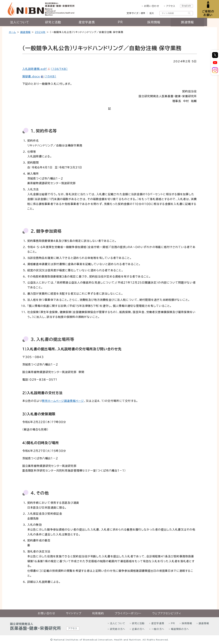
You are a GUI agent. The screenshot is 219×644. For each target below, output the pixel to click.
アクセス (170, 6)
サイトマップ (74, 613)
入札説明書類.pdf (45, 69)
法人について (26, 23)
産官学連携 (93, 23)
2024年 (40, 32)
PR (126, 23)
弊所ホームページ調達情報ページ (63, 401)
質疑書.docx (39, 76)
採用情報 (160, 23)
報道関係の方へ (180, 629)
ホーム (13, 32)
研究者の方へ (118, 629)
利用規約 (98, 613)
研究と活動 (59, 23)
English (186, 6)
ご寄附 (208, 13)
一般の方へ (158, 629)
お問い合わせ (151, 6)
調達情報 (193, 23)
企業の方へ (138, 629)
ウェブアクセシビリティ (167, 613)
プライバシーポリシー (128, 613)
